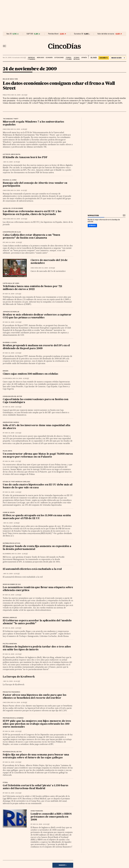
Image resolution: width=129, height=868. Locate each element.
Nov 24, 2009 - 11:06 (13, 595)
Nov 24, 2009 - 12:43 (13, 322)
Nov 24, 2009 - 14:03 (19, 219)
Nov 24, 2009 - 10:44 (12, 681)
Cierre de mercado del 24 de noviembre (49, 262)
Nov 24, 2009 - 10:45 (13, 654)
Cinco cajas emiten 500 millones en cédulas (30, 374)
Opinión (84, 58)
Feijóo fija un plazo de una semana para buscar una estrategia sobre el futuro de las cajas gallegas (36, 756)
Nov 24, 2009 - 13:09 (47, 268)
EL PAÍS (93, 57)
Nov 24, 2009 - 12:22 (13, 433)
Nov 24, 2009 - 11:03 (13, 628)
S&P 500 (30, 34)
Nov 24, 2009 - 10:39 (19, 703)
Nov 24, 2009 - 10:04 (41, 824)
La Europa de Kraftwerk (19, 677)
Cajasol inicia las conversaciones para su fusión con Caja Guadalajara (36, 401)
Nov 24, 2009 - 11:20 (12, 574)
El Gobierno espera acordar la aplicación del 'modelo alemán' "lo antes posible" (37, 622)
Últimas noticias (77, 58)
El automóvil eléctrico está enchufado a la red (32, 569)
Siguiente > (63, 865)
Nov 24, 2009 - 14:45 (12, 162)
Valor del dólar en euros (106, 34)
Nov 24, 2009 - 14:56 (19, 129)
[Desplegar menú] (5, 46)
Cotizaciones (59, 58)
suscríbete (104, 58)
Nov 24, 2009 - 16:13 (19, 95)
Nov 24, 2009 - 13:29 (14, 242)
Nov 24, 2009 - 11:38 (12, 523)
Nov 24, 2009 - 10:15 (13, 762)
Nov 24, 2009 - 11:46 (13, 492)
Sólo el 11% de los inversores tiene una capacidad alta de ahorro (37, 427)
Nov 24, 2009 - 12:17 (13, 461)
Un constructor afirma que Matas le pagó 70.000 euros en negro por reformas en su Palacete (38, 455)
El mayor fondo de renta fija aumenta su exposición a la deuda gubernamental (37, 548)
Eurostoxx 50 (79, 34)
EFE (4, 242)
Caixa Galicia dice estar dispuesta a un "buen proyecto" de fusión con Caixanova (31, 237)
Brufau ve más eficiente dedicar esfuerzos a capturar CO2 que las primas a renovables (37, 316)
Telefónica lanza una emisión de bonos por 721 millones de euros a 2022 (32, 288)
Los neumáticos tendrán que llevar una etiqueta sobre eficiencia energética (38, 589)
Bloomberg (7, 554)
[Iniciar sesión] (118, 58)
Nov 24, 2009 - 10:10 (13, 793)
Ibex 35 (9, 34)
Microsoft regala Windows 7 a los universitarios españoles (33, 123)
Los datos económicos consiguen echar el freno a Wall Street (59, 86)
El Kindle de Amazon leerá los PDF (25, 157)
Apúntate (92, 225)
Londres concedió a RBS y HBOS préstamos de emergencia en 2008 (51, 817)
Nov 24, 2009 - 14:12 (19, 190)
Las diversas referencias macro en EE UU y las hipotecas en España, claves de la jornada (32, 213)
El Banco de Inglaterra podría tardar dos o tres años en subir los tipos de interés (37, 648)
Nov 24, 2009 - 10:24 (13, 731)
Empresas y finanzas (31, 58)
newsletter (93, 215)
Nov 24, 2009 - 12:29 (21, 378)
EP (4, 294)
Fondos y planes (69, 58)
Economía (49, 58)
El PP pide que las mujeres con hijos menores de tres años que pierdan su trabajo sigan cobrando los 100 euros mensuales (37, 724)
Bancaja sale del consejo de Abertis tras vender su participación (35, 185)
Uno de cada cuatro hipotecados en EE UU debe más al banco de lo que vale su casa (38, 486)
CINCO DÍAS (6, 129)
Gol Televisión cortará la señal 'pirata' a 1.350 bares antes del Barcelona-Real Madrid (36, 787)
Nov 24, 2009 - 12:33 (13, 353)
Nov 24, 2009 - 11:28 (20, 554)
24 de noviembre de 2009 (30, 69)
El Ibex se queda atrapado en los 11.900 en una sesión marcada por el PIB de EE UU (37, 517)
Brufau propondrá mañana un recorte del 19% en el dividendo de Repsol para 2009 (36, 347)
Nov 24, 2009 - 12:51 (13, 294)
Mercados (41, 58)
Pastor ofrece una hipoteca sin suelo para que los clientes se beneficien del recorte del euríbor (35, 697)
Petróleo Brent (53, 34)
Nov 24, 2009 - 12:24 (13, 407)
